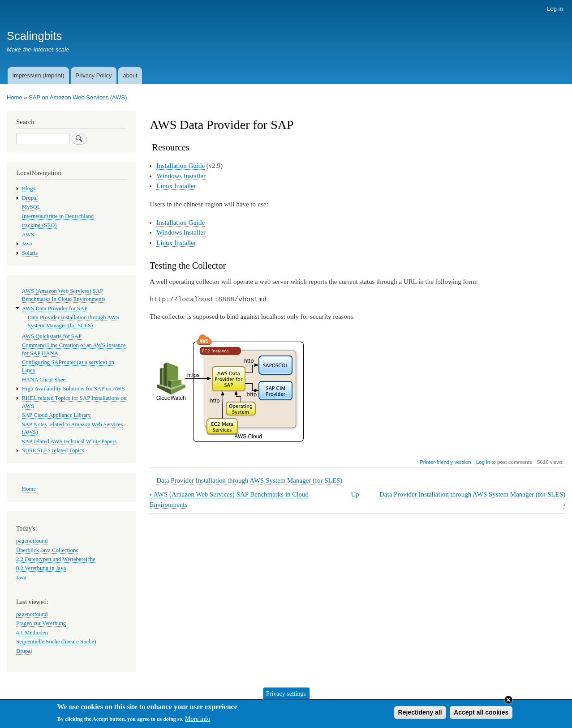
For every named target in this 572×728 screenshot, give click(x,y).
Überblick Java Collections (47, 550)
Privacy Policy (93, 75)
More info (198, 721)
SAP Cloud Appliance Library (56, 415)
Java (27, 244)
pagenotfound (32, 541)
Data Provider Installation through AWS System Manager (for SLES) (249, 480)
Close (508, 702)
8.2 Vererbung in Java (41, 568)
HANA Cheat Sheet (45, 380)
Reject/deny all (420, 715)
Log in (555, 9)
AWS (28, 235)
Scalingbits (34, 36)
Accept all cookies (481, 715)
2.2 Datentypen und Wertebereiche (56, 559)
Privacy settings (286, 696)
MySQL (31, 207)
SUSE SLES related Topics (53, 450)
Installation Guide (181, 166)
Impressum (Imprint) (38, 75)
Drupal (30, 198)
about (130, 75)
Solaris (30, 253)
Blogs (29, 188)
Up (355, 494)
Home (15, 97)
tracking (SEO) (39, 225)
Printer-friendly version (445, 462)
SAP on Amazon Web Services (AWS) (78, 97)
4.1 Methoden (32, 633)
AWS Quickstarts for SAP (52, 336)
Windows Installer (181, 176)
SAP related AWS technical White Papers (69, 441)
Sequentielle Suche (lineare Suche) (56, 642)
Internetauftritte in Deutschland (58, 216)
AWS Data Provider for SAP (55, 308)
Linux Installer (176, 186)
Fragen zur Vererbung (41, 623)
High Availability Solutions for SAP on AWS (73, 389)
